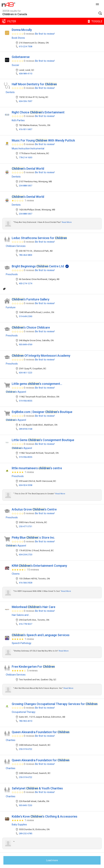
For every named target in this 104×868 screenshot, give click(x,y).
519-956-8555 (26, 401)
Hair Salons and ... (21, 615)
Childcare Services (16, 246)
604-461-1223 (26, 373)
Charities (11, 740)
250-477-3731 (26, 526)
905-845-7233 (26, 805)
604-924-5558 (26, 485)
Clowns (16, 574)
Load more (52, 860)
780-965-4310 (26, 721)
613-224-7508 (26, 46)
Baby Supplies (19, 825)
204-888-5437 (26, 186)
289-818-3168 (26, 429)
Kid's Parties (18, 120)
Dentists (10, 92)
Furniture (11, 307)
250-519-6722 (26, 749)
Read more (67, 222)
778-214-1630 (26, 157)
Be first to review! (45, 34)
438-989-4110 (26, 74)
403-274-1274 (26, 283)
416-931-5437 (26, 129)
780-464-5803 (26, 255)
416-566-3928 (26, 583)
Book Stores (18, 38)
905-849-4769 (26, 344)
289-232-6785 (26, 833)
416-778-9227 (26, 624)
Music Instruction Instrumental (28, 149)
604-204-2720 (26, 555)
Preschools (12, 274)
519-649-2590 (26, 316)
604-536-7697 (26, 101)
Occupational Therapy (24, 712)
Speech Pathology (22, 643)
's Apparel (16, 392)
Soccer (15, 65)
